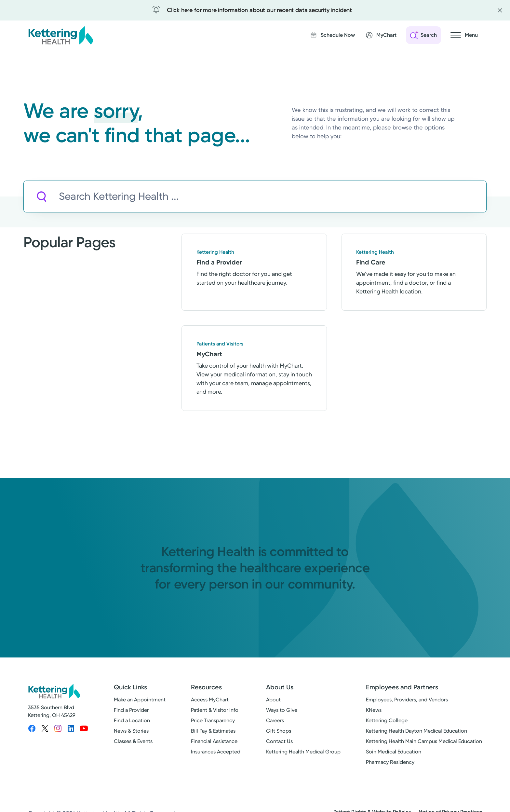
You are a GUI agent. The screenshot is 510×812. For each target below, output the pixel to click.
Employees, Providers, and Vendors (407, 702)
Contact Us (279, 743)
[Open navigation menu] (464, 35)
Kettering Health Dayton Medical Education (416, 733)
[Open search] (423, 35)
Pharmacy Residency (390, 764)
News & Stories (131, 733)
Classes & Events (133, 743)
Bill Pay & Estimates (213, 733)
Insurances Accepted (216, 754)
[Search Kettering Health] (273, 196)
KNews (374, 712)
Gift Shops (279, 733)
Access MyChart (210, 702)
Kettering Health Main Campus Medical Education (424, 743)
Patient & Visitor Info (215, 712)
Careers (275, 722)
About (273, 702)
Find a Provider (131, 712)
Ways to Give (282, 712)
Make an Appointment (140, 702)
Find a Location (132, 722)
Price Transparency (213, 722)
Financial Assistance (214, 743)
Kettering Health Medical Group (303, 754)
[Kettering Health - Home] (60, 35)
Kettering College (387, 722)
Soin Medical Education (394, 754)
